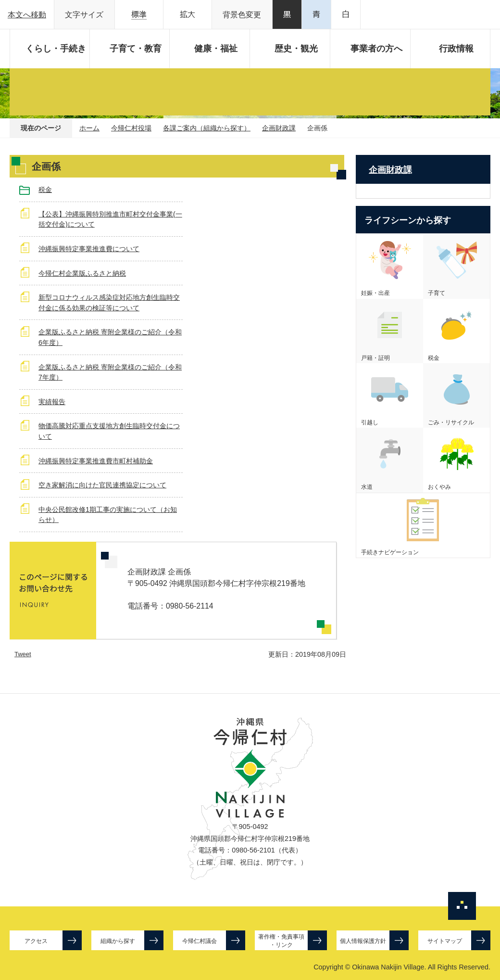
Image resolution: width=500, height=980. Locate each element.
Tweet (23, 654)
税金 (45, 190)
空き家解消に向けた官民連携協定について (102, 485)
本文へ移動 (27, 15)
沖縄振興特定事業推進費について (89, 249)
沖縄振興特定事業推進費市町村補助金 (96, 461)
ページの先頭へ (462, 906)
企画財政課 (279, 128)
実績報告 (52, 402)
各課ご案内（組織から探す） (207, 128)
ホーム (89, 128)
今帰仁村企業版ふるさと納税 (82, 273)
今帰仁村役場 (131, 128)
